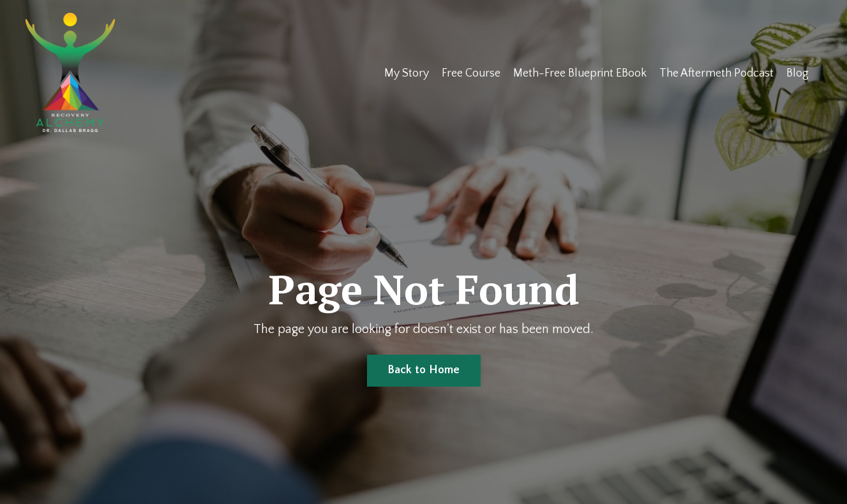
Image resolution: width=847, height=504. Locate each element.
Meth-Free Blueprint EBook (580, 73)
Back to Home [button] (424, 370)
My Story (407, 73)
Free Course (471, 73)
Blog (798, 73)
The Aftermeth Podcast (716, 73)
